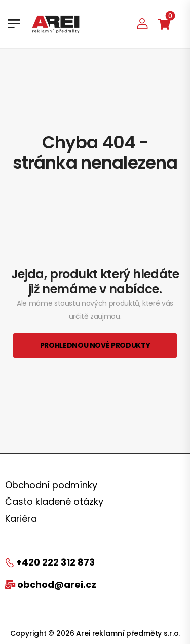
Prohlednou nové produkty (95, 345)
